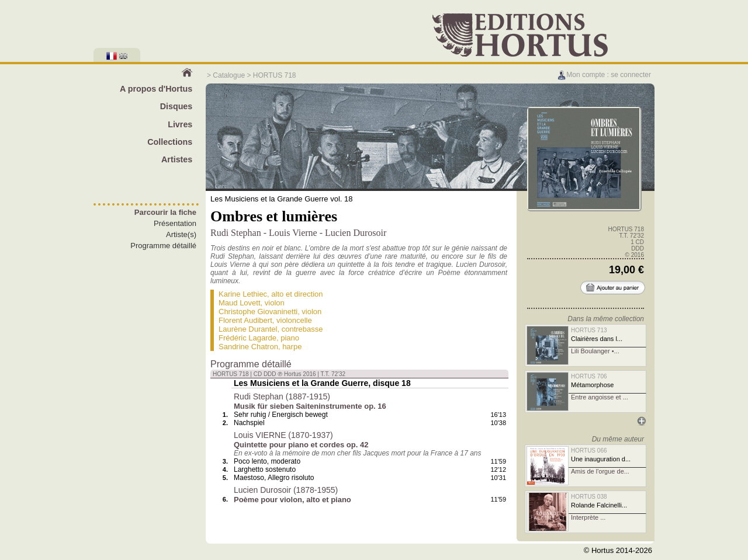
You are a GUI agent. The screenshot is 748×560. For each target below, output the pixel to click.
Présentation (175, 223)
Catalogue (229, 75)
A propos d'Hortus (156, 89)
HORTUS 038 (589, 497)
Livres (180, 124)
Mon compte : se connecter (604, 75)
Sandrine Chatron (248, 347)
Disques (176, 106)
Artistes (177, 159)
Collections (170, 142)
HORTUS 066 (589, 451)
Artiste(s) (181, 234)
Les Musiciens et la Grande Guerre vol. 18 (282, 199)
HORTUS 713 (589, 330)
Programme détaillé (163, 246)
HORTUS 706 (589, 376)
